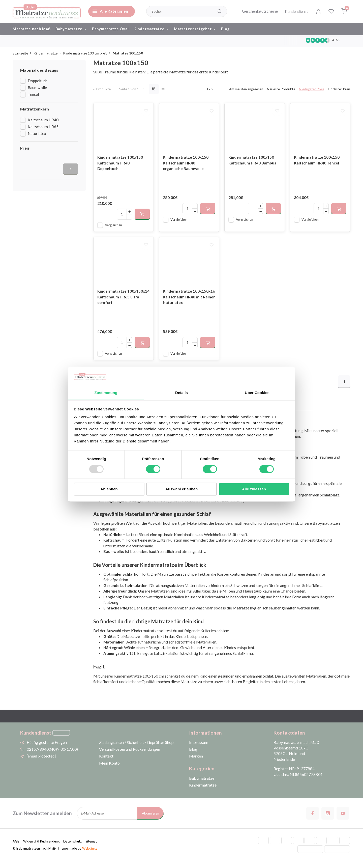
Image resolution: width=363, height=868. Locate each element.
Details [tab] (181, 393)
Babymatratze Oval (114, 29)
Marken (196, 763)
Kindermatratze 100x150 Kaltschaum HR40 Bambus (253, 164)
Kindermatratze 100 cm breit (88, 54)
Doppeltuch (38, 82)
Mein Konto (109, 770)
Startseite (23, 54)
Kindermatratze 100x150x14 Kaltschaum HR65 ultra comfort (120, 304)
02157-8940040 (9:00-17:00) (52, 756)
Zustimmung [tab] (106, 393)
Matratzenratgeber (201, 29)
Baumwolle (37, 89)
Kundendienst (295, 11)
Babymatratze (73, 29)
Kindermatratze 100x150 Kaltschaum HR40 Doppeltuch (121, 167)
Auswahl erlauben (181, 489)
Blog (233, 29)
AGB (16, 848)
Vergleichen (113, 229)
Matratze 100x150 (128, 54)
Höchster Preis (339, 90)
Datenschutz (75, 848)
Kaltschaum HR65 (43, 128)
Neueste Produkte (281, 90)
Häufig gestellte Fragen (47, 749)
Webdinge (90, 855)
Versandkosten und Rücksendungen (130, 756)
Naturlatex (37, 135)
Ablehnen (109, 489)
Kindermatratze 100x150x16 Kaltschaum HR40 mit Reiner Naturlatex (189, 304)
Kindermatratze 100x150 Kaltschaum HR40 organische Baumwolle (186, 167)
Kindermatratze (156, 29)
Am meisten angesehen (246, 90)
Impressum (199, 749)
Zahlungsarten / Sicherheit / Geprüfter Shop (136, 749)
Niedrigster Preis (312, 90)
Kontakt (106, 763)
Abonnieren (150, 820)
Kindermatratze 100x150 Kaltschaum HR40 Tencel (317, 164)
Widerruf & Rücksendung (42, 848)
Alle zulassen (254, 489)
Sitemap (95, 848)
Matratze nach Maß (32, 29)
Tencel (33, 96)
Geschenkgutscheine (258, 11)
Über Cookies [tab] (257, 393)
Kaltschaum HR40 (43, 121)
